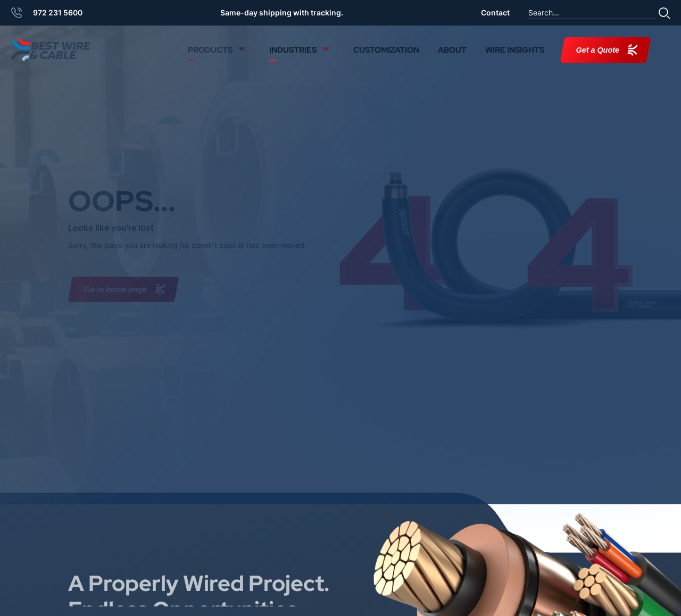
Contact (495, 13)
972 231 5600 (58, 13)
